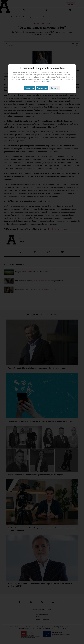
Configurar (54, 88)
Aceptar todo (30, 88)
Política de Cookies (44, 82)
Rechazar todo (42, 88)
